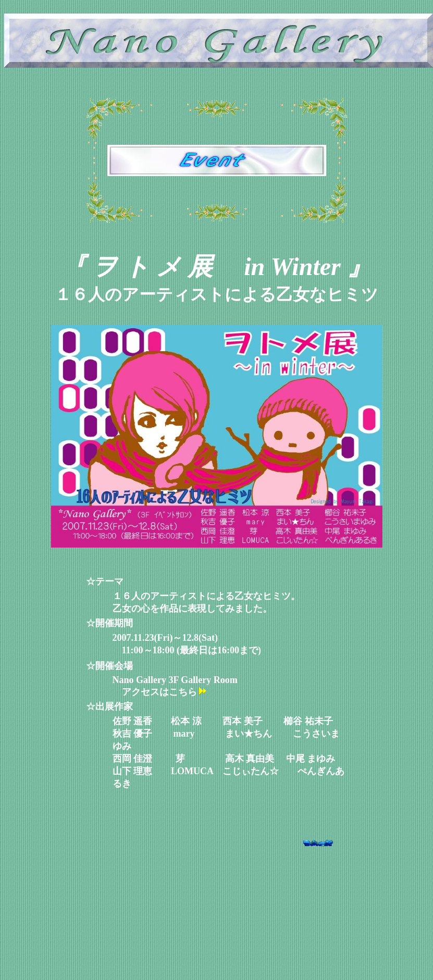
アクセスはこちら (165, 692)
